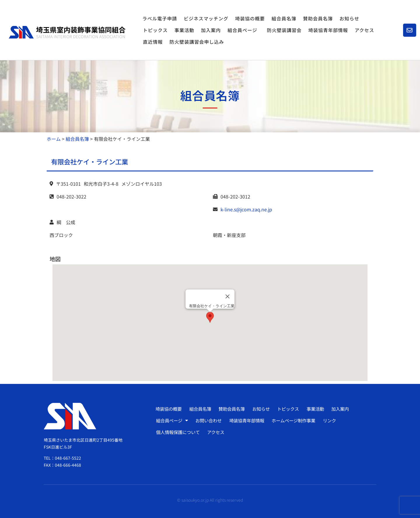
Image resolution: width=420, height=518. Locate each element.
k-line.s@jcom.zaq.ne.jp (246, 209)
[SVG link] (67, 32)
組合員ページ (244, 30)
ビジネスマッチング (206, 18)
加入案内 (211, 30)
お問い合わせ (210, 420)
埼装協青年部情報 (328, 30)
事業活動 (184, 30)
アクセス (364, 30)
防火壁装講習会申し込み (197, 42)
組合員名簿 (284, 18)
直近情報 (153, 42)
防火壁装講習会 (284, 30)
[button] (210, 317)
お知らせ (349, 18)
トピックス (155, 30)
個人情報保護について (179, 432)
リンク (335, 420)
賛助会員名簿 (318, 18)
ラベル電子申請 (160, 18)
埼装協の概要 (250, 18)
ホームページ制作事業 (298, 420)
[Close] (228, 296)
